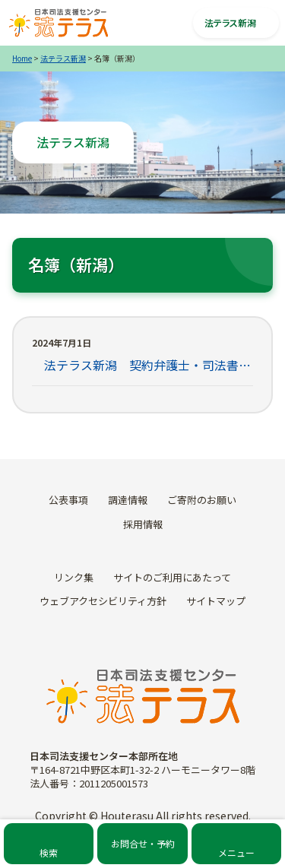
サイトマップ (216, 601)
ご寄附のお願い (202, 500)
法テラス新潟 (63, 58)
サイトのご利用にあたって (172, 577)
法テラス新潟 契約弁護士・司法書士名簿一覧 (142, 365)
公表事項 (68, 500)
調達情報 (128, 500)
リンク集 (74, 577)
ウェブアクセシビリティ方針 (103, 601)
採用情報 (143, 524)
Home (22, 58)
